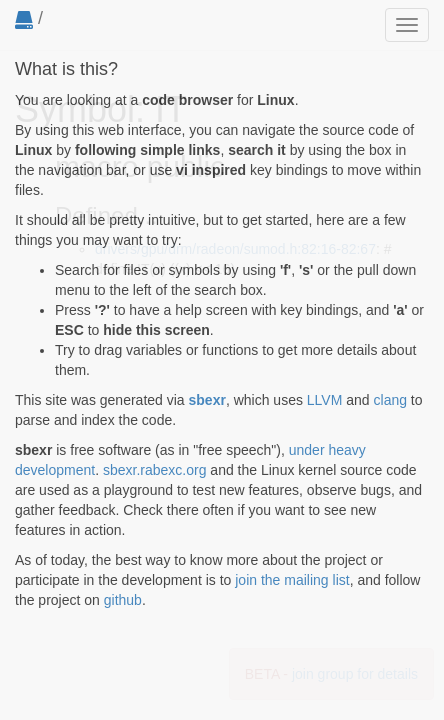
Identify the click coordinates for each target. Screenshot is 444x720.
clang (390, 400)
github (123, 600)
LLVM (325, 400)
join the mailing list (292, 580)
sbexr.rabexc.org (155, 470)
